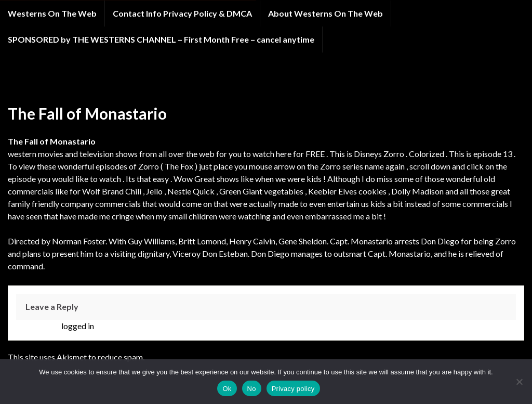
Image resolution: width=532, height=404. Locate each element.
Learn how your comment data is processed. (223, 357)
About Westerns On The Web (325, 13)
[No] (519, 382)
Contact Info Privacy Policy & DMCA (182, 13)
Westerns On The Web (52, 13)
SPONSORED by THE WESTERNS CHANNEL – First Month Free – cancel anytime (161, 39)
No (252, 389)
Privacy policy (293, 389)
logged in (78, 326)
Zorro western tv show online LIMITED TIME (136, 82)
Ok (227, 389)
